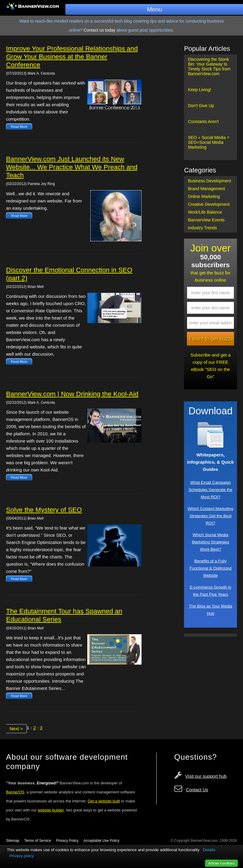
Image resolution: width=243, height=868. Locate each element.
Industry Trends (203, 228)
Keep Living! (199, 90)
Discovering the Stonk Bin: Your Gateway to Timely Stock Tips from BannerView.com (209, 66)
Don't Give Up (201, 106)
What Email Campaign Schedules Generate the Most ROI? (210, 490)
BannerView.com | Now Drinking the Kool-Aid (72, 394)
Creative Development (209, 204)
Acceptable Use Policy (101, 841)
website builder (51, 810)
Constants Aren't (203, 122)
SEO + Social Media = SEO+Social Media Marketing (209, 142)
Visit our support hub (206, 776)
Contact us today (100, 30)
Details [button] (209, 850)
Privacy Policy (67, 841)
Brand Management (206, 189)
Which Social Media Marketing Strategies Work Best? (210, 542)
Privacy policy (22, 856)
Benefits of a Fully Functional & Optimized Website (210, 568)
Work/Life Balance (205, 212)
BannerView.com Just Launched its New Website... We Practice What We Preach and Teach (72, 167)
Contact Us (197, 790)
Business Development (209, 181)
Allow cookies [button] (221, 863)
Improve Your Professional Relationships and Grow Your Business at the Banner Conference (72, 57)
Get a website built (104, 801)
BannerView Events (206, 220)
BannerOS (15, 792)
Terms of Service (37, 841)
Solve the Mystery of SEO (44, 510)
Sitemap (13, 841)
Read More (19, 127)
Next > (16, 729)
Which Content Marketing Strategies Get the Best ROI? (210, 516)
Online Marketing (204, 196)
